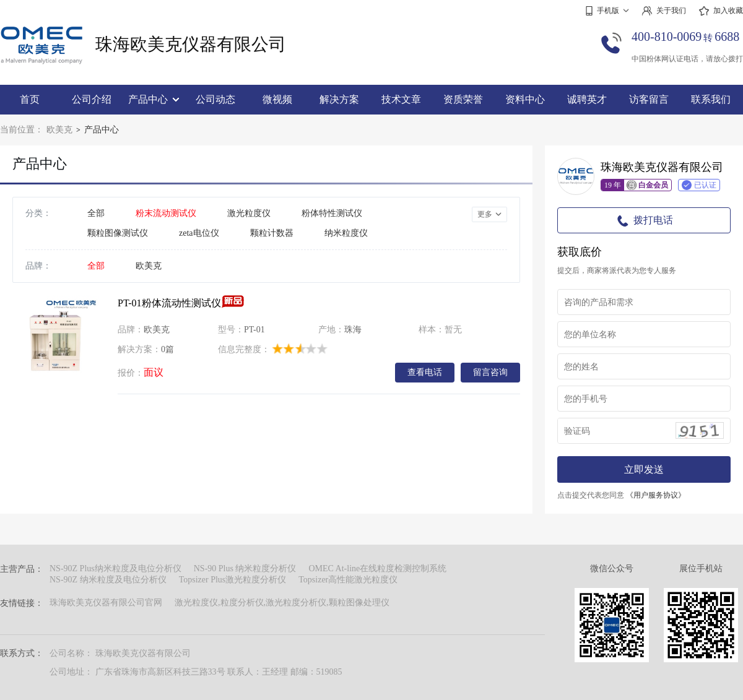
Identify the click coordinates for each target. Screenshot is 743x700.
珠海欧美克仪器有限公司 (191, 44)
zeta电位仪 (199, 233)
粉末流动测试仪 (166, 213)
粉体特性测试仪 (332, 213)
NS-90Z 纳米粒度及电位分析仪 (108, 580)
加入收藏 (721, 11)
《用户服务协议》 (656, 495)
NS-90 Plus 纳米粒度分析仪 (245, 568)
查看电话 (425, 372)
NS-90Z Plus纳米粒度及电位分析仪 (115, 568)
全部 (96, 213)
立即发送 (644, 469)
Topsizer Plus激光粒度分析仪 (233, 580)
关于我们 (664, 11)
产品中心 (154, 99)
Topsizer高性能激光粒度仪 (348, 580)
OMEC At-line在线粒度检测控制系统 (377, 568)
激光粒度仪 (249, 213)
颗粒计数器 (272, 233)
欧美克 (59, 130)
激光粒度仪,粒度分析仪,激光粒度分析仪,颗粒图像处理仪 (282, 603)
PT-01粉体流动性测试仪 (169, 303)
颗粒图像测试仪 (118, 233)
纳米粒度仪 (346, 233)
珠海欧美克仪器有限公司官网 (106, 603)
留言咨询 (490, 372)
